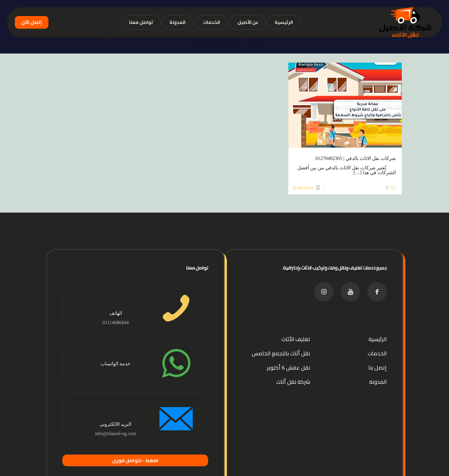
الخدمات (377, 353)
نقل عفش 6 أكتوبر (288, 368)
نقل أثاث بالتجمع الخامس (281, 353)
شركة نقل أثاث (293, 382)
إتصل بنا (377, 368)
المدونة (378, 382)
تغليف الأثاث (296, 339)
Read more (303, 188)
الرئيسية (378, 339)
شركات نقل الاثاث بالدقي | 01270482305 (356, 158)
